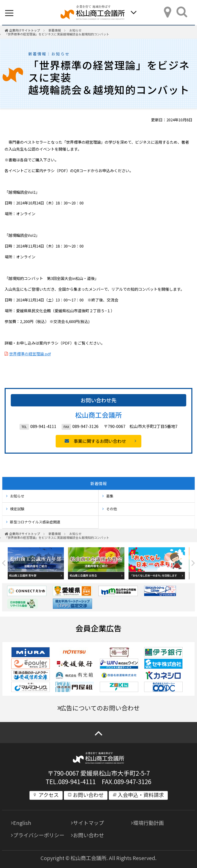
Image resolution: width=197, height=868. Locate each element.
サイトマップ (88, 823)
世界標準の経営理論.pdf (30, 354)
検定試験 (17, 509)
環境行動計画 (149, 823)
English (22, 823)
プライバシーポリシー (39, 835)
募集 (110, 496)
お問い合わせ (88, 835)
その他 (112, 509)
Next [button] (193, 563)
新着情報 (55, 30)
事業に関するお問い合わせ (100, 441)
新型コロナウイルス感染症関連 (35, 522)
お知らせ (75, 30)
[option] (38, 563)
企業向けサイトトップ (25, 30)
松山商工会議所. (89, 858)
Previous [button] (4, 563)
